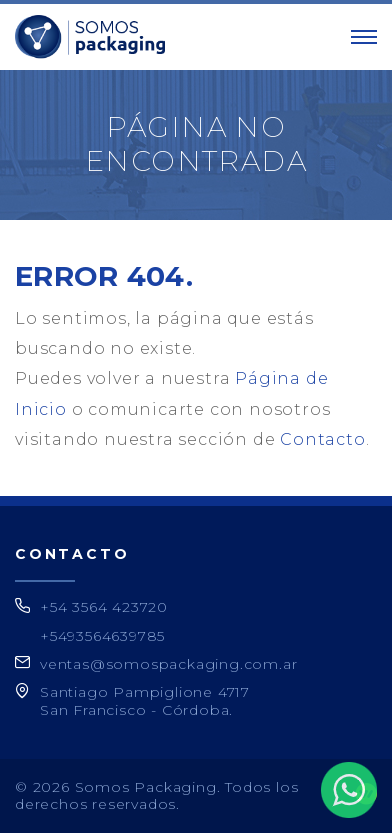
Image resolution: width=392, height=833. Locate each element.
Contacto (322, 439)
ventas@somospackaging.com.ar (168, 664)
